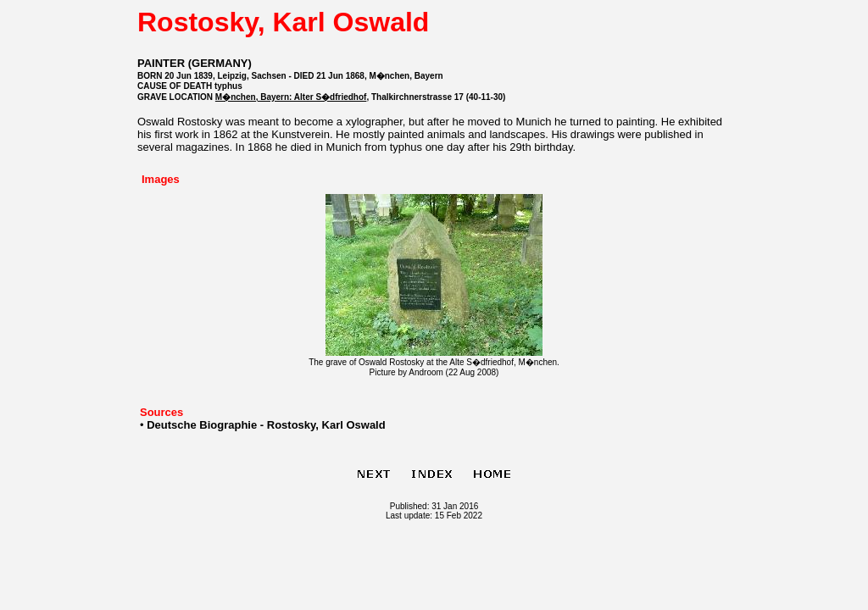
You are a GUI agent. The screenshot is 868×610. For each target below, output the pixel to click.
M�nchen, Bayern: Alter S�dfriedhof (291, 97)
